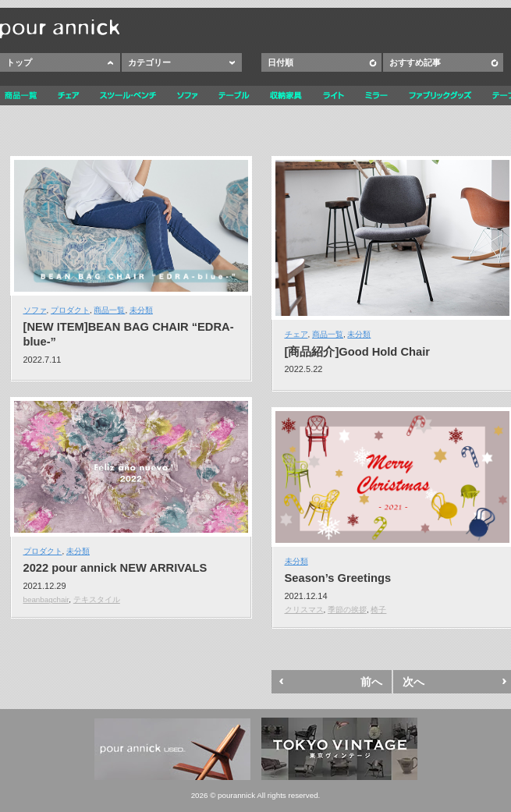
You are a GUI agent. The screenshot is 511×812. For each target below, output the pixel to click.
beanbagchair (46, 599)
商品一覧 (109, 310)
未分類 (141, 310)
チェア (296, 334)
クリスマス (304, 610)
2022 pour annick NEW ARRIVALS (115, 568)
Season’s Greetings (338, 578)
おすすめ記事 (415, 62)
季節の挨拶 (347, 610)
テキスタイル (97, 599)
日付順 (280, 62)
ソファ (35, 310)
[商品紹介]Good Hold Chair (357, 352)
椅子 (378, 610)
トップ (19, 62)
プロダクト (70, 310)
